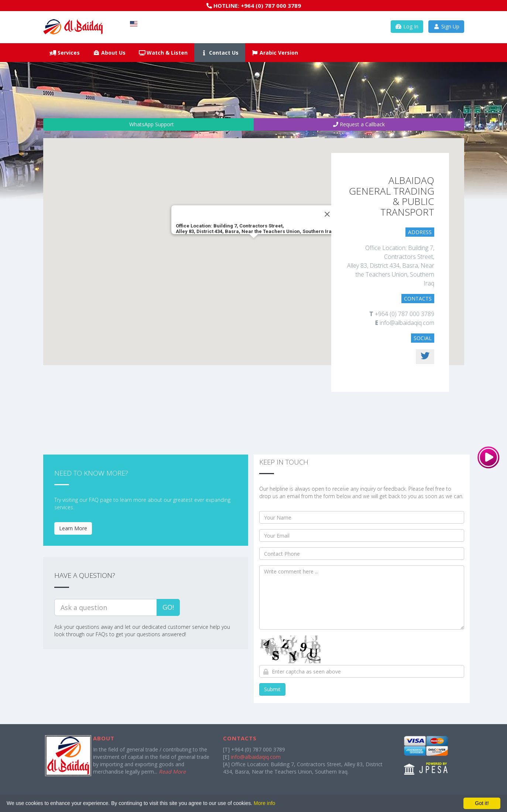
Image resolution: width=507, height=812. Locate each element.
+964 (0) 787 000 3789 (271, 6)
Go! (168, 607)
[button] (254, 245)
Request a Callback (359, 124)
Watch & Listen (163, 53)
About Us (109, 53)
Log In (407, 26)
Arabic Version (275, 53)
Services (65, 53)
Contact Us (220, 53)
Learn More (73, 528)
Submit (272, 689)
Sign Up (446, 26)
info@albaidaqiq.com (256, 757)
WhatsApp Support (148, 124)
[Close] (327, 214)
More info (264, 803)
